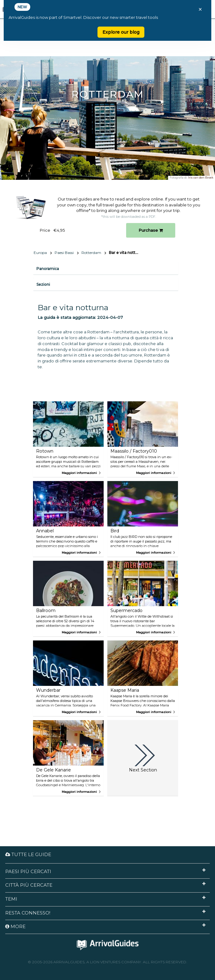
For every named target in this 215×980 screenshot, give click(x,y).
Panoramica (48, 269)
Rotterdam (91, 253)
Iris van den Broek (201, 177)
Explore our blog (121, 32)
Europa (40, 253)
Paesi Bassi (64, 253)
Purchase (151, 230)
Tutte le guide (28, 854)
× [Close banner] (200, 9)
